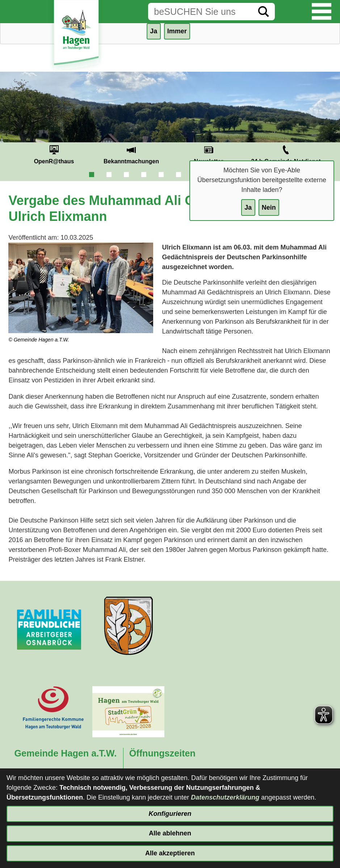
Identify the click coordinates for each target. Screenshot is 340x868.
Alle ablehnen (170, 833)
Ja (248, 207)
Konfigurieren (170, 814)
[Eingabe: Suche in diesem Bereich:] (200, 12)
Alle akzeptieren (170, 853)
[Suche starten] (264, 12)
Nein (269, 207)
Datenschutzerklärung (225, 797)
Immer (177, 31)
